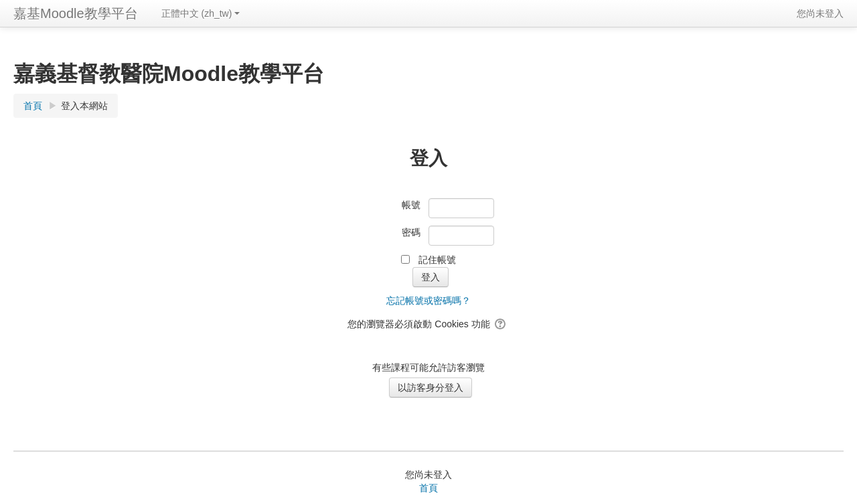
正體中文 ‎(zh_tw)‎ (201, 13)
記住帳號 (437, 260)
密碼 (411, 232)
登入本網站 (84, 106)
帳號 (411, 205)
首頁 (428, 488)
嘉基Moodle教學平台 (76, 13)
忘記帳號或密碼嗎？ (428, 301)
